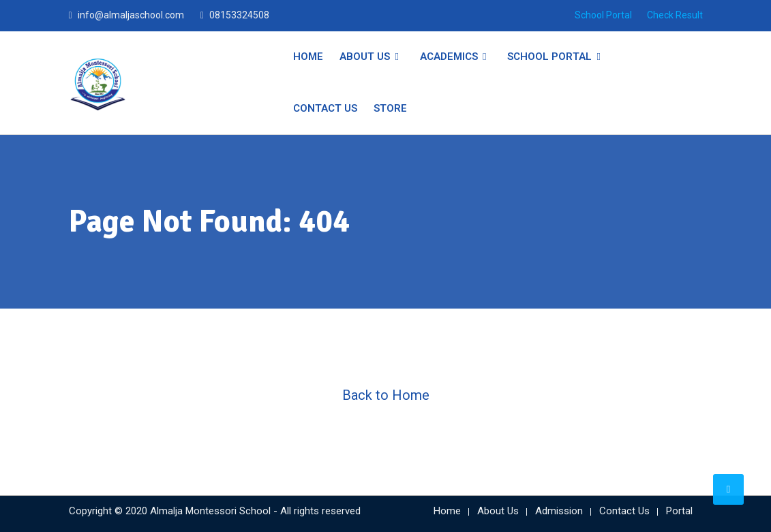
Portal (679, 511)
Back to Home (386, 395)
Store (390, 108)
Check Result (675, 15)
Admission (559, 511)
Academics (449, 57)
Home (308, 57)
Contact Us (325, 108)
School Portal (603, 15)
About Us (365, 57)
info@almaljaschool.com (131, 15)
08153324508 (239, 15)
